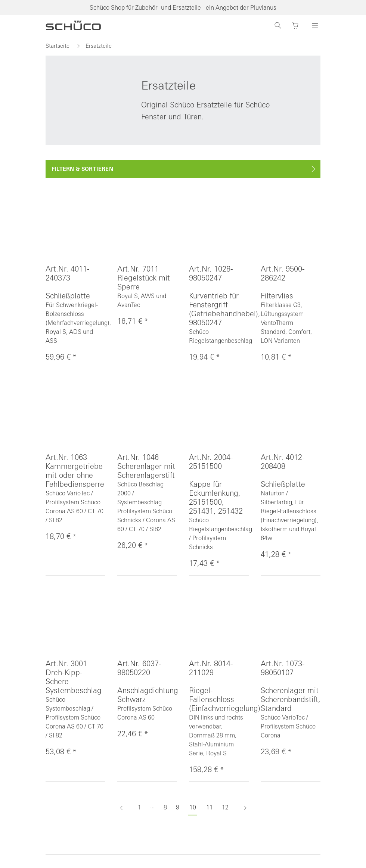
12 (225, 807)
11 (210, 807)
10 (193, 807)
